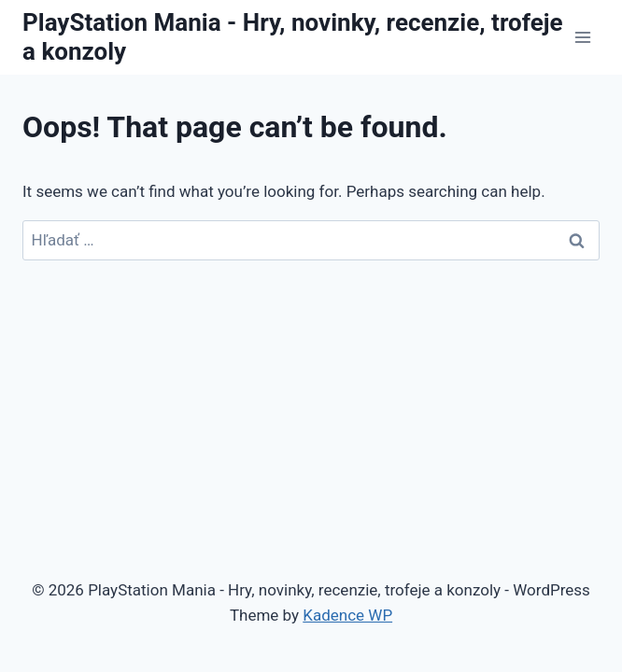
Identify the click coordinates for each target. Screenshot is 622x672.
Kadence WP (347, 615)
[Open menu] (582, 37)
